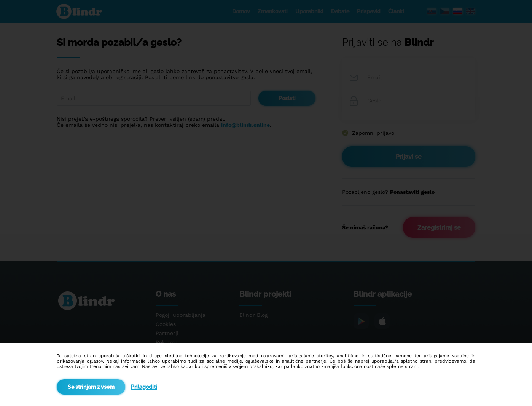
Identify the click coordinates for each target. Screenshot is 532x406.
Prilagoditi (144, 387)
